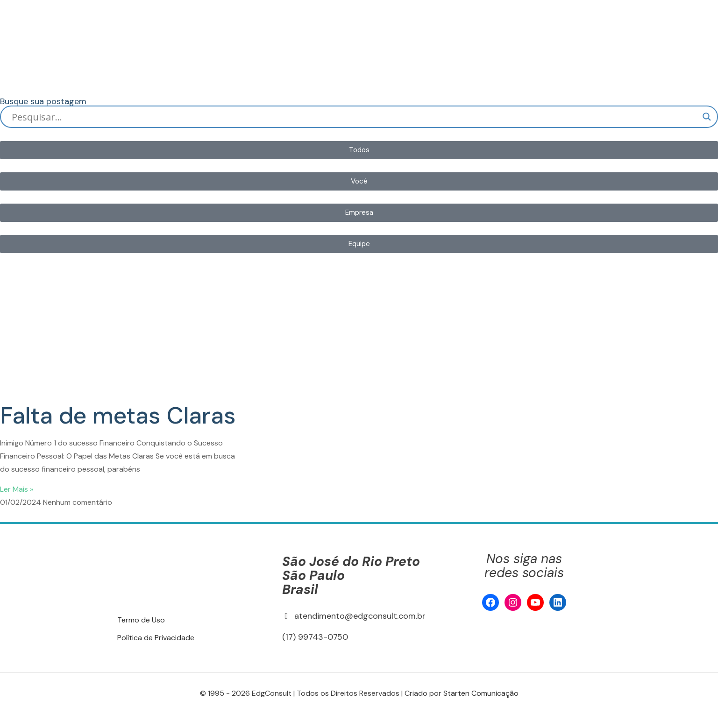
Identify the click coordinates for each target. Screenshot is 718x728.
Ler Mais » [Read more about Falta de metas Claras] (17, 489)
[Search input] (355, 117)
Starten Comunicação (481, 693)
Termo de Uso (141, 620)
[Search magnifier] (707, 117)
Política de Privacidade (156, 638)
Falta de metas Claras (118, 416)
